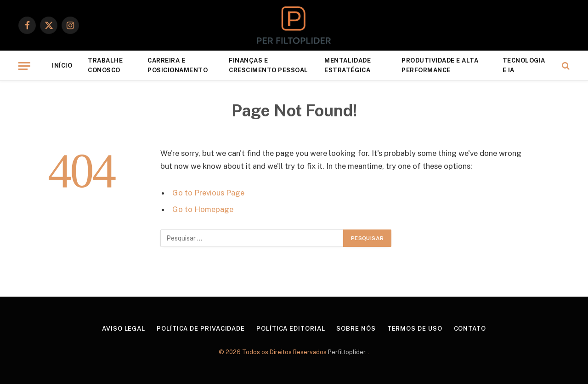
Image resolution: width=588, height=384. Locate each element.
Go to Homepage (203, 209)
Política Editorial (291, 329)
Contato (470, 329)
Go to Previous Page (208, 193)
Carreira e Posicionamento (178, 65)
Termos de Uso (415, 329)
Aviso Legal (124, 329)
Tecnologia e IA (524, 65)
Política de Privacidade (201, 329)
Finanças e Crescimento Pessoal (269, 65)
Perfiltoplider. (348, 352)
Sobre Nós (356, 329)
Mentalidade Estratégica (348, 65)
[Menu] (24, 66)
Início (62, 66)
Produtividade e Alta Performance (440, 65)
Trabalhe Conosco (105, 65)
